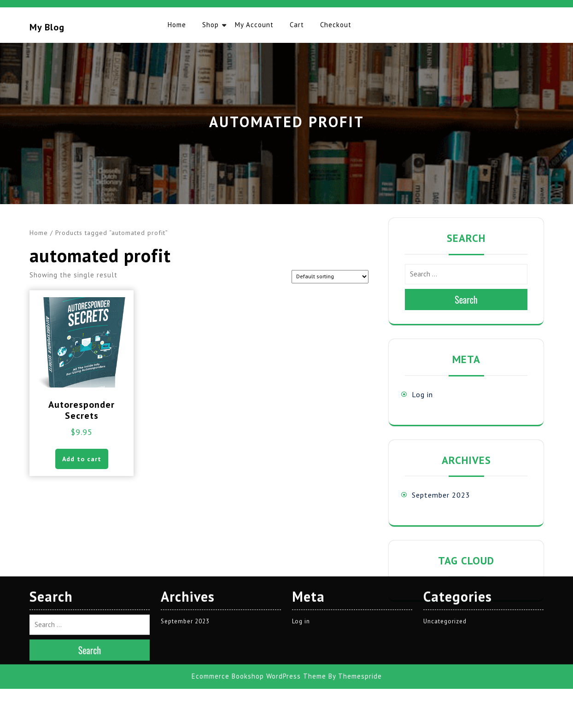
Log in (422, 394)
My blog (47, 27)
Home (177, 25)
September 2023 (441, 495)
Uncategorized (445, 522)
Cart (297, 25)
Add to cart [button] (82, 459)
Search (466, 299)
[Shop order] (330, 277)
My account (254, 25)
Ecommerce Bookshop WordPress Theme (259, 577)
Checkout (336, 25)
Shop (210, 25)
